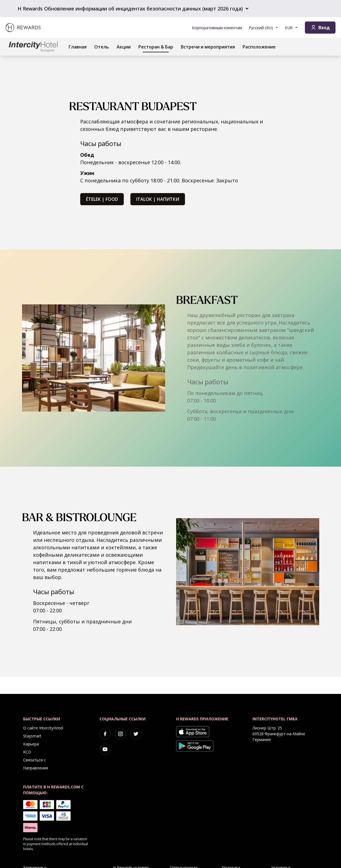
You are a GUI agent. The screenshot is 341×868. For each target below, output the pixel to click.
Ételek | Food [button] (102, 199)
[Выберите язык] (264, 28)
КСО (27, 752)
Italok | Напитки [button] (158, 199)
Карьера (31, 744)
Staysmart (32, 736)
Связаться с (34, 760)
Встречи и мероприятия (208, 47)
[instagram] (120, 734)
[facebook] (105, 734)
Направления (36, 768)
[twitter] (136, 734)
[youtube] (105, 749)
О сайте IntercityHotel (43, 728)
